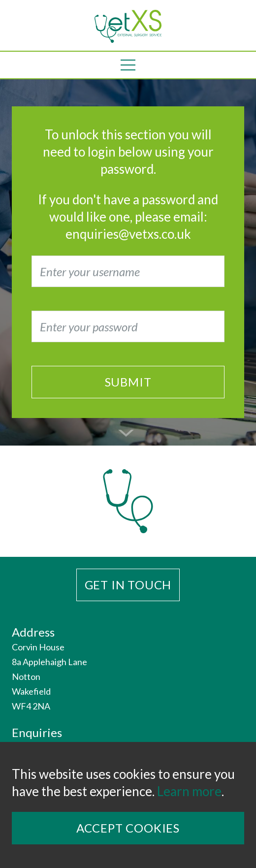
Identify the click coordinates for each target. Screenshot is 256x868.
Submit (128, 382)
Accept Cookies (128, 828)
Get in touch (128, 585)
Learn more (189, 791)
